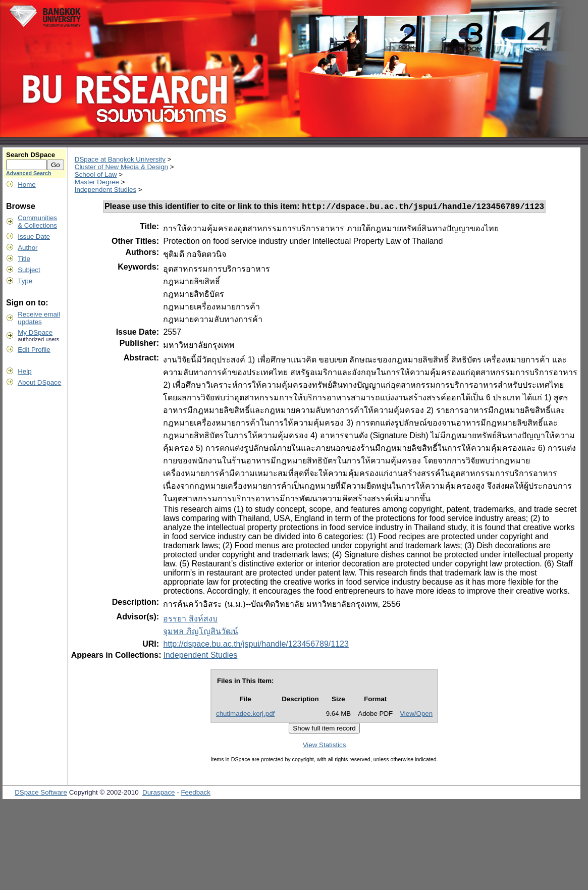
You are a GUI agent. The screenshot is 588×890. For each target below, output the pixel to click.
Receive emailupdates (39, 318)
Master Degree (97, 182)
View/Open (416, 715)
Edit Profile (34, 350)
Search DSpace (31, 155)
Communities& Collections (37, 222)
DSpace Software (41, 794)
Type (25, 281)
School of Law (96, 174)
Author (28, 248)
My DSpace (35, 332)
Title (24, 259)
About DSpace (39, 382)
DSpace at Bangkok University (120, 159)
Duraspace (158, 794)
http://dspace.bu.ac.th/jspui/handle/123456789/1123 (256, 645)
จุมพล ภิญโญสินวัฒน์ (200, 633)
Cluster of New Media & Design (121, 167)
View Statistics (325, 746)
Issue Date (34, 237)
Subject (29, 270)
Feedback (196, 794)
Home (27, 185)
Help (24, 371)
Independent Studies (105, 190)
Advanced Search (29, 173)
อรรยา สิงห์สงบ (190, 620)
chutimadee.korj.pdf (245, 715)
